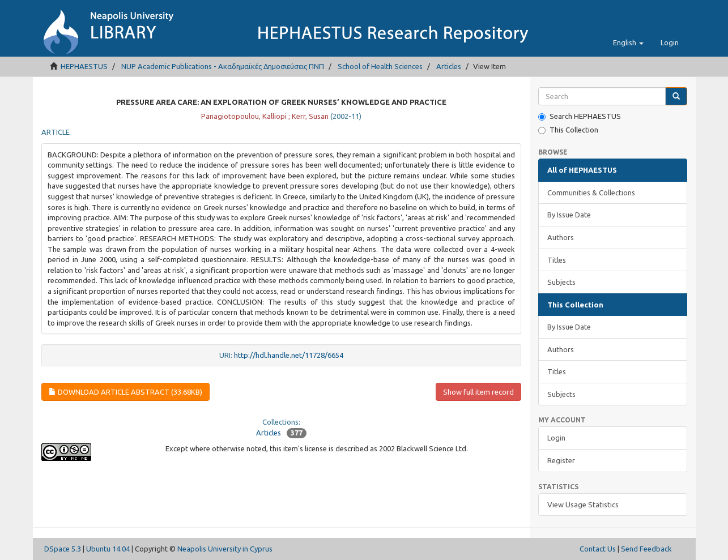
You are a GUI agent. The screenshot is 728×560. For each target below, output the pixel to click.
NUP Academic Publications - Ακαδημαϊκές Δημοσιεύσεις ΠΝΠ (223, 66)
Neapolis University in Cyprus (225, 549)
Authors (561, 237)
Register (561, 460)
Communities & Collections (591, 193)
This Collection (568, 130)
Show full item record (478, 392)
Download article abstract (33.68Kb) (125, 392)
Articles (449, 66)
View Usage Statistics (583, 505)
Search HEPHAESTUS (580, 116)
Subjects (561, 282)
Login (556, 438)
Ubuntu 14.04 (108, 549)
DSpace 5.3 (63, 549)
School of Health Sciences (380, 66)
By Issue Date (569, 215)
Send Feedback (646, 549)
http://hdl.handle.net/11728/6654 (289, 355)
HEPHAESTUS (84, 66)
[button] (628, 42)
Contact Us (598, 549)
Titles (557, 260)
